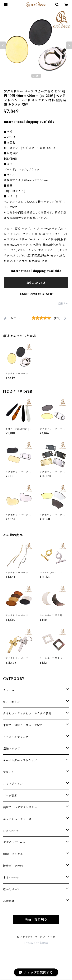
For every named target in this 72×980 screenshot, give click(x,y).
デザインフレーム (14, 842)
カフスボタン (12, 702)
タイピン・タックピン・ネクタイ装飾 (27, 713)
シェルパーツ (11, 831)
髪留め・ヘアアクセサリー (20, 807)
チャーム (9, 690)
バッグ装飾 (10, 796)
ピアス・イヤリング (16, 737)
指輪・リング (12, 749)
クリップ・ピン (13, 784)
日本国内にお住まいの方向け (36, 294)
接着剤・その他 (13, 866)
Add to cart (36, 282)
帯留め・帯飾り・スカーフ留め (23, 725)
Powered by (36, 943)
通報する (63, 304)
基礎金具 (9, 901)
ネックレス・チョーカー (19, 819)
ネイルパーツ (11, 878)
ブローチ (9, 772)
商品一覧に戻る (36, 919)
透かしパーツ (12, 889)
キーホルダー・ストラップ (20, 760)
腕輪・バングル (13, 854)
